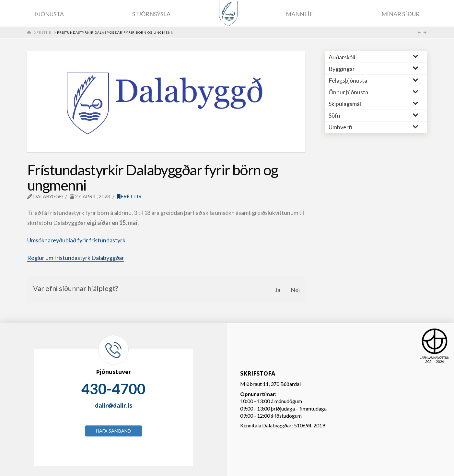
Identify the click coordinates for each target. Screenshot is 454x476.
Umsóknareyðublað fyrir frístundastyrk (76, 240)
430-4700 (113, 389)
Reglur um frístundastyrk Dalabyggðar (76, 258)
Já (278, 290)
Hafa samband (113, 431)
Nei (295, 290)
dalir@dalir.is (114, 405)
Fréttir (129, 196)
